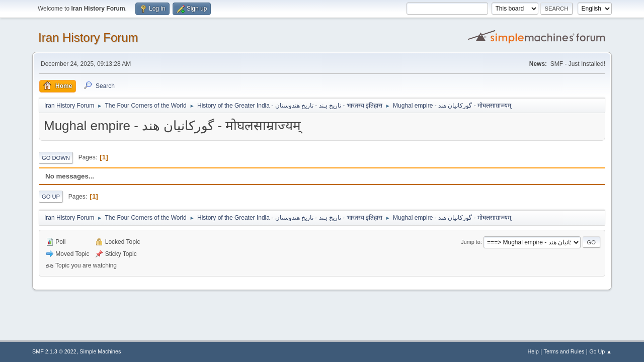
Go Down (56, 158)
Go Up (51, 197)
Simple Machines (100, 351)
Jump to (470, 242)
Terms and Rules (564, 351)
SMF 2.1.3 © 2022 (54, 351)
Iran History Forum (88, 37)
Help (533, 351)
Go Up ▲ (600, 351)
